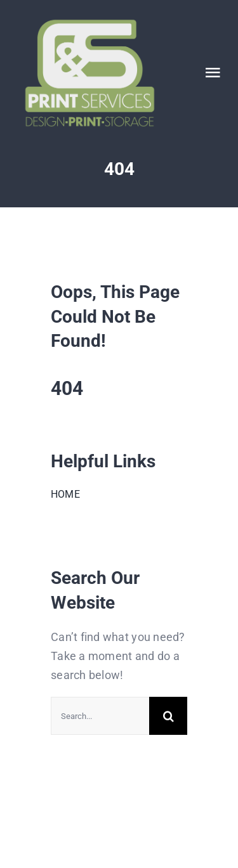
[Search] (168, 716)
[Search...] (100, 716)
